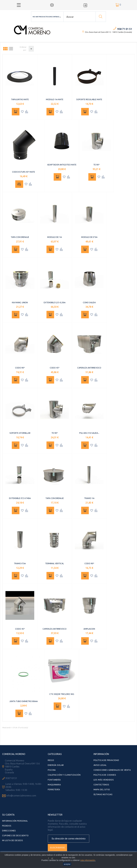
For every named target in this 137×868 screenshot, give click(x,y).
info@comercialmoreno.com (21, 796)
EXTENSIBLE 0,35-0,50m (55, 303)
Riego (51, 760)
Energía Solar (56, 765)
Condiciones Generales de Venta (112, 770)
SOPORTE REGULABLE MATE (89, 99)
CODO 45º (55, 368)
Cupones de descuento (15, 836)
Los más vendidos (104, 780)
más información (88, 860)
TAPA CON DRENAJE (20, 237)
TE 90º (96, 165)
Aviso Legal (100, 765)
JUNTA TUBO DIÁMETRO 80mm (24, 701)
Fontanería (54, 780)
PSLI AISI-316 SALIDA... (89, 433)
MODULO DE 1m (55, 237)
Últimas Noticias (103, 794)
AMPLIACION (89, 629)
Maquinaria (54, 785)
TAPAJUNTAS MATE (20, 99)
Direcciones (9, 831)
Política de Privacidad (106, 760)
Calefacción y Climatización (64, 775)
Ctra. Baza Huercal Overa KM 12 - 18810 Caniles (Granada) (108, 32)
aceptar (67, 864)
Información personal (15, 821)
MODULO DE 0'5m (89, 237)
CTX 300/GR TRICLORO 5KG (62, 694)
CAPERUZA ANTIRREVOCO (89, 368)
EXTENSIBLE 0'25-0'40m (20, 498)
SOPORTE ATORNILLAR (20, 433)
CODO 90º (20, 368)
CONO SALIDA (89, 303)
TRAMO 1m (89, 498)
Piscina (52, 770)
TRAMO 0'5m (20, 563)
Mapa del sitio (102, 790)
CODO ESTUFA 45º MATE (24, 172)
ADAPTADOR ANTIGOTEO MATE (62, 165)
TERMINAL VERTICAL (55, 563)
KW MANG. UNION (20, 303)
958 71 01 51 (125, 29)
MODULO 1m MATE (55, 99)
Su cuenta (8, 815)
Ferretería (54, 790)
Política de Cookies (105, 775)
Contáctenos (101, 785)
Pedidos (7, 826)
